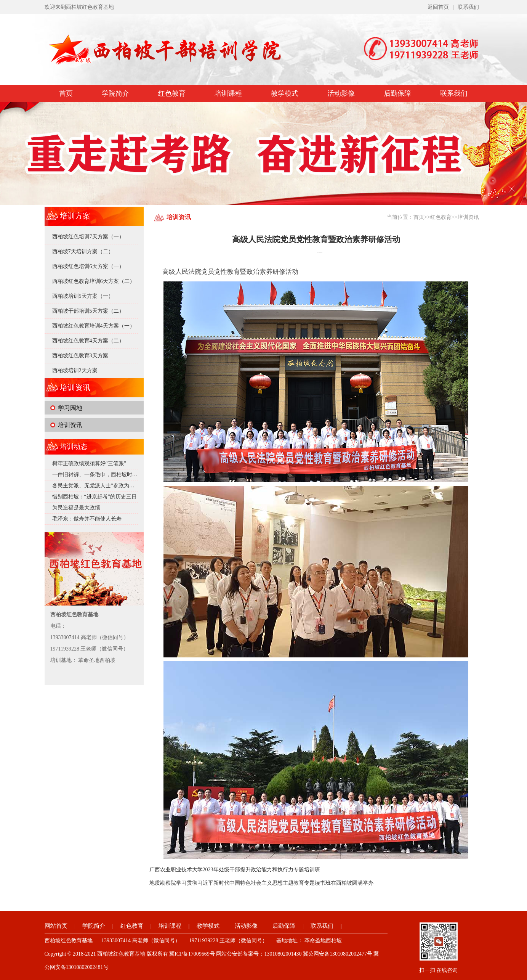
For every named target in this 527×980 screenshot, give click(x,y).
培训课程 (228, 93)
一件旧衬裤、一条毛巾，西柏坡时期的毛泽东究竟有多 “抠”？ (125, 475)
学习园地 (70, 408)
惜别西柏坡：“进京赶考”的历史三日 (95, 497)
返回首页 (438, 7)
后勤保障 (397, 93)
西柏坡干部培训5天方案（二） (88, 311)
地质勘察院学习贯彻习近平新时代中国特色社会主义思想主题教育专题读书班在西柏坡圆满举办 (261, 883)
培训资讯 (70, 425)
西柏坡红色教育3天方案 (80, 356)
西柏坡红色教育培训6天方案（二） (94, 281)
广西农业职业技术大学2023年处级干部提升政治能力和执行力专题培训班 (235, 870)
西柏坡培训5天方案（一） (83, 296)
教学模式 (285, 93)
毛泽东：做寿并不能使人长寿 (87, 519)
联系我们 (468, 7)
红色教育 (172, 93)
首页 (66, 93)
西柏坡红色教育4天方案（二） (88, 341)
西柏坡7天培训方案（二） (83, 251)
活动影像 (341, 93)
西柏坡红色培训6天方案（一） (88, 266)
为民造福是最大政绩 (76, 508)
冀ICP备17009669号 (192, 954)
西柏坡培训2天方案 (75, 370)
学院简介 (115, 93)
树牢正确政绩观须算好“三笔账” (89, 463)
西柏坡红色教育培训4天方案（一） (94, 326)
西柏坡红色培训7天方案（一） (88, 237)
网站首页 (56, 926)
